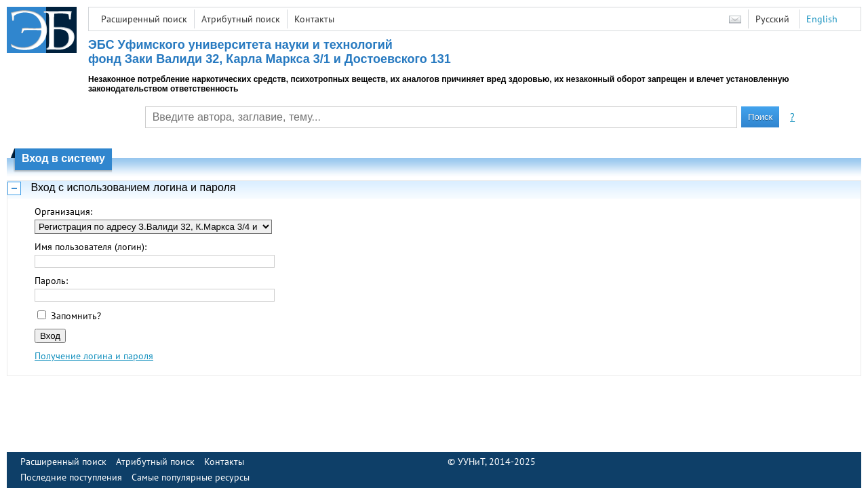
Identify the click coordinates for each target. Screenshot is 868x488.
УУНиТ (471, 462)
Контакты (314, 19)
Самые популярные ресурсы (191, 477)
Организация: (63, 211)
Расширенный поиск (144, 19)
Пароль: (51, 281)
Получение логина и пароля (94, 356)
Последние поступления (71, 477)
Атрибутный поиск (241, 19)
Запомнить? (76, 316)
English (822, 19)
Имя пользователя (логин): (91, 247)
